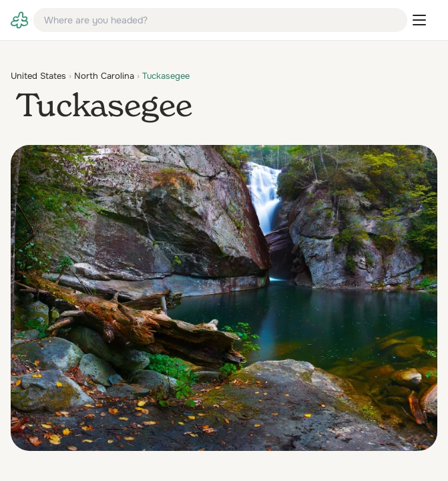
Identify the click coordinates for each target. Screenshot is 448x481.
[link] (19, 20)
